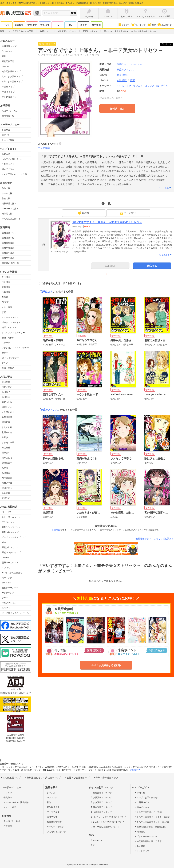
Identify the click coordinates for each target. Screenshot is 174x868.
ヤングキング (8, 593)
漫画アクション (9, 603)
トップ (6, 25)
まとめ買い (128, 213)
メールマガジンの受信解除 (16, 802)
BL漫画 (5, 302)
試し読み (110, 266)
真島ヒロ (6, 493)
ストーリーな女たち (11, 517)
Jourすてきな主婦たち (12, 573)
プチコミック (8, 522)
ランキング (138, 25)
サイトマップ (142, 851)
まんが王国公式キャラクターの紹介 (152, 817)
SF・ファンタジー (10, 358)
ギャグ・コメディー (11, 322)
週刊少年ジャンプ (10, 532)
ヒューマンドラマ (10, 317)
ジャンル (123, 25)
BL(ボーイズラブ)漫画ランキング (107, 822)
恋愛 (4, 312)
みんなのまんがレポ (11, 219)
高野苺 (5, 468)
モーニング (7, 578)
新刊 (152, 25)
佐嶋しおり (130, 64)
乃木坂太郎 (7, 478)
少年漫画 (6, 292)
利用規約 (139, 831)
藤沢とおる (7, 488)
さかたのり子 (8, 443)
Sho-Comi (6, 583)
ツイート (168, 44)
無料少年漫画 (8, 258)
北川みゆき (7, 432)
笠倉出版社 (123, 75)
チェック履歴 (8, 140)
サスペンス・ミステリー (13, 333)
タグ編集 (45, 148)
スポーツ (6, 343)
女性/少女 (32, 25)
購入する (152, 266)
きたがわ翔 (7, 427)
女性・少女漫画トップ (12, 77)
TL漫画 (5, 297)
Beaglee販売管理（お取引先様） (151, 827)
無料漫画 (96, 25)
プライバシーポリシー (146, 836)
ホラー (5, 353)
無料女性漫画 (8, 243)
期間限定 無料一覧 (10, 263)
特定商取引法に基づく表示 (148, 841)
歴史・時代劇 (8, 338)
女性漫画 (6, 277)
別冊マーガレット (10, 563)
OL (158, 86)
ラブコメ (138, 86)
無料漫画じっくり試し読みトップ (42, 778)
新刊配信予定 (8, 61)
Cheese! (6, 558)
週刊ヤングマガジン (11, 527)
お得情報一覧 (8, 116)
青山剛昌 (6, 382)
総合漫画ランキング (101, 793)
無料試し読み (117, 109)
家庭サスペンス (49, 410)
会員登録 (6, 130)
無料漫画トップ (9, 46)
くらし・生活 (124, 86)
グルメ (5, 363)
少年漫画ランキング (101, 812)
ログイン (6, 135)
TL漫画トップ (8, 87)
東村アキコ (7, 483)
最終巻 (84, 213)
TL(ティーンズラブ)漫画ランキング (108, 817)
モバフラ (6, 608)
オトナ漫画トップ (10, 97)
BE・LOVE (7, 512)
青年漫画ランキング (101, 807)
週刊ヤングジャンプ (11, 552)
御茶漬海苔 (7, 417)
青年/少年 (45, 25)
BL (71, 25)
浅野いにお (7, 387)
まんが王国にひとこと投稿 (14, 174)
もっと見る (165, 188)
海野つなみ (7, 402)
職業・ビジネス (9, 328)
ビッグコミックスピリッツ (14, 537)
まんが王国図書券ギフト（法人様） (152, 822)
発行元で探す (8, 214)
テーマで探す (8, 193)
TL (58, 25)
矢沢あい (6, 498)
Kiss (4, 542)
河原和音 (6, 422)
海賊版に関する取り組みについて (16, 693)
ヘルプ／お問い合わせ (12, 159)
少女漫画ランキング (101, 802)
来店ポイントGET (10, 111)
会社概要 (139, 846)
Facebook (96, 840)
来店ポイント (166, 25)
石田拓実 (6, 397)
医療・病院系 (8, 368)
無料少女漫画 (8, 248)
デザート (6, 598)
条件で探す (7, 188)
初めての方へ (8, 169)
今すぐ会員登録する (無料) (106, 665)
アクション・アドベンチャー (15, 348)
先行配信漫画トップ (11, 71)
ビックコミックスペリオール (15, 613)
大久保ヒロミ (8, 412)
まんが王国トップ (10, 778)
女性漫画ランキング (101, 797)
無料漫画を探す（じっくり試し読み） (155, 539)
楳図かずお (7, 407)
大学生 (165, 86)
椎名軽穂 (6, 448)
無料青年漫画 (8, 253)
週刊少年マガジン (10, 547)
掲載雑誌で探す (9, 204)
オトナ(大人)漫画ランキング (105, 827)
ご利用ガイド (8, 164)
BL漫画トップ (8, 92)
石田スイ (6, 392)
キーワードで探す (10, 209)
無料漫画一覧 (8, 238)
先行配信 (19, 25)
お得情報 (8, 826)
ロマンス (149, 86)
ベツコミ (6, 568)
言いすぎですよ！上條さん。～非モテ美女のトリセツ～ (107, 222)
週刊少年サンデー (10, 588)
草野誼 (5, 437)
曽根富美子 (7, 463)
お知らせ (6, 154)
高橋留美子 (7, 473)
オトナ (84, 25)
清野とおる (7, 458)
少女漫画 (6, 282)
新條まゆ (6, 453)
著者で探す (7, 198)
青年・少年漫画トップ (12, 82)
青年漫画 (6, 287)
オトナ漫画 (7, 307)
